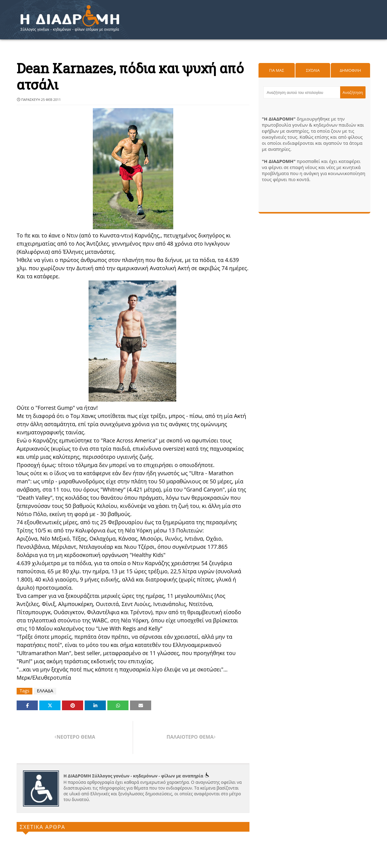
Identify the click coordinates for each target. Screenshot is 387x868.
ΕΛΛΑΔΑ (45, 691)
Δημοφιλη (350, 70)
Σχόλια (313, 70)
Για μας (276, 70)
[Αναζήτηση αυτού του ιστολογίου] (302, 92)
